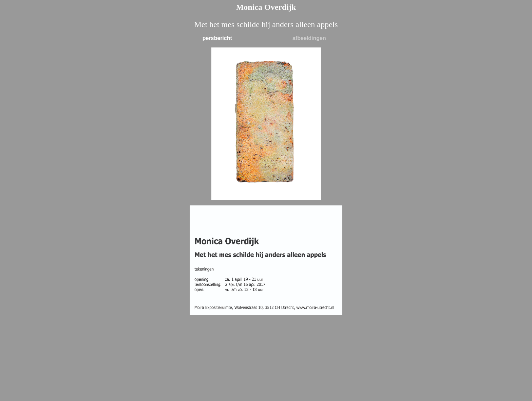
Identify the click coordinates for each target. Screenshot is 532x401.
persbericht (217, 38)
